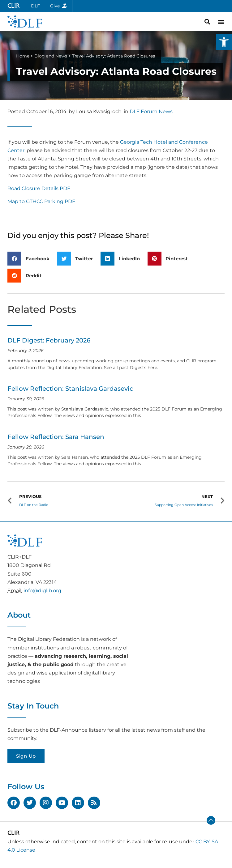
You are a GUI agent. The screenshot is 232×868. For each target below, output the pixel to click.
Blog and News (51, 56)
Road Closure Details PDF (39, 188)
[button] (224, 42)
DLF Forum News (151, 111)
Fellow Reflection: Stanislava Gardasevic (70, 389)
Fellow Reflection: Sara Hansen (56, 437)
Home (23, 56)
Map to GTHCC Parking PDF (41, 201)
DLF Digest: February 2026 (49, 340)
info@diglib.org (42, 591)
